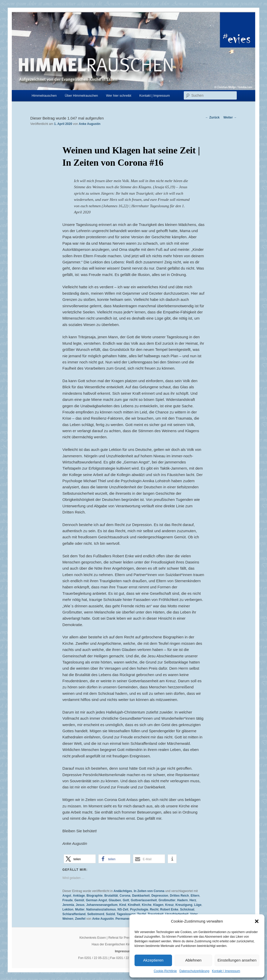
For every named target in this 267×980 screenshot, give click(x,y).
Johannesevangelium (102, 905)
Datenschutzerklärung (194, 971)
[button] (257, 921)
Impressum (123, 951)
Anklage (79, 896)
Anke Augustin (90, 124)
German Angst (96, 900)
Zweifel (80, 919)
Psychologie (139, 909)
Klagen (158, 905)
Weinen (68, 919)
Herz (193, 900)
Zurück (212, 117)
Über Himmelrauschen (81, 96)
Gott (126, 900)
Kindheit (134, 905)
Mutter (80, 909)
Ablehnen (193, 960)
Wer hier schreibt (119, 96)
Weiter (230, 117)
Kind (123, 905)
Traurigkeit (155, 914)
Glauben (115, 900)
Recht (154, 909)
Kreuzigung (184, 905)
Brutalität (111, 896)
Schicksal (187, 909)
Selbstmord (96, 914)
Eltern (195, 896)
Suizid (110, 914)
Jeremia (68, 905)
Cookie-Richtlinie (165, 971)
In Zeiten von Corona (149, 891)
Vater (194, 914)
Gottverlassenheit (144, 900)
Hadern (182, 900)
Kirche (147, 905)
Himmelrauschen (44, 96)
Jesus (80, 905)
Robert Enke (169, 909)
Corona (125, 896)
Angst (67, 896)
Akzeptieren (153, 960)
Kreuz (169, 905)
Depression (160, 896)
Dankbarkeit (141, 896)
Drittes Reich (179, 896)
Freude (68, 900)
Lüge (198, 905)
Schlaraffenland (74, 914)
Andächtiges (123, 891)
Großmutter (167, 900)
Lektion (68, 909)
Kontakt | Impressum (226, 971)
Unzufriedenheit (177, 914)
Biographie (95, 896)
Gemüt (79, 900)
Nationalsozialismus (101, 909)
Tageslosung (126, 914)
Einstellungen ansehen (237, 960)
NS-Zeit (123, 909)
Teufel (141, 914)
